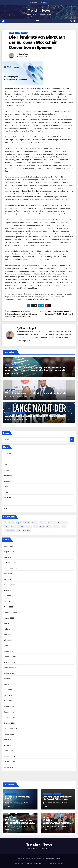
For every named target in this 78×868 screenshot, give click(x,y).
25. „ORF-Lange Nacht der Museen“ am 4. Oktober (36, 416)
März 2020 (8, 640)
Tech (13, 390)
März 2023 (8, 601)
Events (18, 33)
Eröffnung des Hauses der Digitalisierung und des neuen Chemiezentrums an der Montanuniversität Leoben (36, 370)
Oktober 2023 (9, 585)
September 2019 (10, 668)
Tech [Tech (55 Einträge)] (64, 527)
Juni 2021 (8, 635)
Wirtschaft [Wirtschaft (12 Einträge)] (26, 531)
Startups (7, 498)
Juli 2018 (7, 740)
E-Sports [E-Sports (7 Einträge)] (26, 523)
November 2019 (10, 662)
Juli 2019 (7, 679)
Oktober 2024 (9, 563)
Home (17, 863)
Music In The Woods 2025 (18, 798)
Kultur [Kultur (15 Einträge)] (7, 527)
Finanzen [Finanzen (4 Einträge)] (43, 523)
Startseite (8, 454)
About (23, 863)
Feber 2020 (8, 646)
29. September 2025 (15, 803)
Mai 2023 (7, 596)
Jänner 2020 (9, 651)
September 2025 (11, 546)
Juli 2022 (8, 623)
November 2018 (10, 717)
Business (29, 863)
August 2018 (9, 734)
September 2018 (10, 729)
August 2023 (9, 590)
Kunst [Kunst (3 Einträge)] (13, 527)
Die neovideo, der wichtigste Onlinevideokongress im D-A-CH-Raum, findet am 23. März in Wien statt (21, 314)
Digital (11, 33)
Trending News (39, 10)
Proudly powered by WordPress (28, 858)
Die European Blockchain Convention (20, 111)
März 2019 (8, 695)
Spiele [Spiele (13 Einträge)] (49, 527)
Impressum (43, 863)
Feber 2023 (8, 607)
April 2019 (8, 690)
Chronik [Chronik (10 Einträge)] (11, 523)
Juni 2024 (8, 574)
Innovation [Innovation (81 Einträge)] (52, 523)
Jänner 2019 (9, 706)
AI (5, 459)
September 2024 (11, 568)
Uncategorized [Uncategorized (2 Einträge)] (10, 531)
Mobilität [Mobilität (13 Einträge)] (21, 527)
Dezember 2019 (10, 657)
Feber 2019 (8, 701)
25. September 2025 (52, 827)
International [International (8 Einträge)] (63, 523)
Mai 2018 (7, 745)
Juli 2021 (7, 629)
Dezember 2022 (10, 612)
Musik (14, 794)
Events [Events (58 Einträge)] (34, 523)
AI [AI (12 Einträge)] (5, 523)
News (6, 487)
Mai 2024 (7, 579)
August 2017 (9, 767)
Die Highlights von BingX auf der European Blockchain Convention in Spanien (37, 42)
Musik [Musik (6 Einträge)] (29, 527)
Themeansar (56, 858)
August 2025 (9, 552)
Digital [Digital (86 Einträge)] (19, 523)
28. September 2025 (15, 827)
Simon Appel (24, 54)
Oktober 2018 (9, 723)
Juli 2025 (8, 557)
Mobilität (7, 481)
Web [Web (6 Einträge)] (19, 531)
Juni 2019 (8, 684)
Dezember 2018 (10, 712)
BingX (39, 88)
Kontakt (60, 863)
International (48, 794)
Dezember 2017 (10, 756)
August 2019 (9, 673)
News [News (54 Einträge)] (35, 527)
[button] (71, 21)
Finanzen (24, 33)
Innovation (8, 476)
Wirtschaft (21, 413)
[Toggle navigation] (37, 21)
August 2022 (9, 618)
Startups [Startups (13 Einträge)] (57, 527)
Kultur (14, 413)
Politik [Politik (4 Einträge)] (42, 527)
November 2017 (10, 762)
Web (6, 509)
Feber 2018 (8, 751)
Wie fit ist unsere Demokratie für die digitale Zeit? (36, 393)
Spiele (6, 492)
